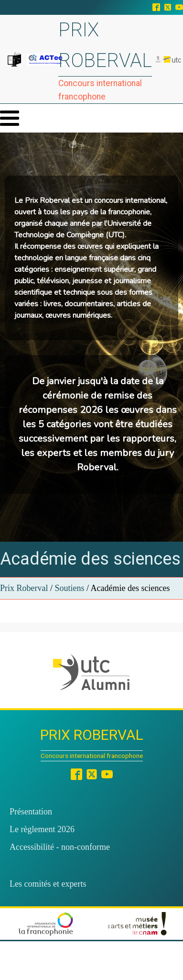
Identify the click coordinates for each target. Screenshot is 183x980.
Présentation (31, 812)
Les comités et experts (48, 884)
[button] (91, 672)
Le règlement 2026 (42, 829)
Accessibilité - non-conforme (60, 847)
